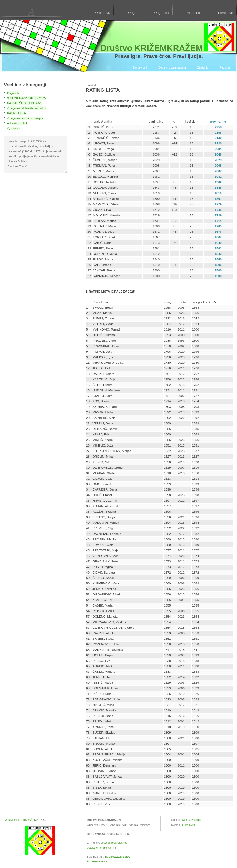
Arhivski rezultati (17, 123)
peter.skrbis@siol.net (114, 843)
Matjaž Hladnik (192, 820)
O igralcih (162, 13)
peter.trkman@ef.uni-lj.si (102, 848)
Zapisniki (203, 67)
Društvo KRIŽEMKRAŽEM (20, 820)
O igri (132, 13)
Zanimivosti (140, 67)
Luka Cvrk (189, 825)
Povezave (226, 13)
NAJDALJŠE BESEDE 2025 (25, 103)
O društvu (102, 13)
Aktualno (193, 13)
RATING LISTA (16, 113)
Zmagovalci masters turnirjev (25, 118)
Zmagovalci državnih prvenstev (26, 108)
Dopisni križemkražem (172, 67)
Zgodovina (14, 128)
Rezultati (225, 67)
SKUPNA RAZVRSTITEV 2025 (26, 98)
